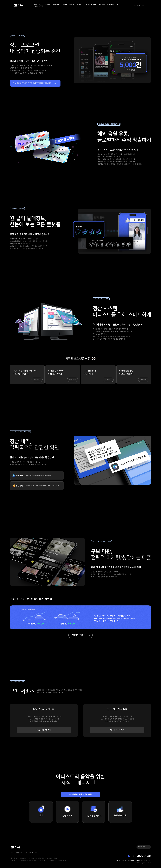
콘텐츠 (72, 5)
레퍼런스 (102, 5)
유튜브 (79, 5)
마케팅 (64, 5)
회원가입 (143, 5)
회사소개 (37, 5)
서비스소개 (46, 5)
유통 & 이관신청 (90, 5)
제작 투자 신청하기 (117, 731)
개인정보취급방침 (32, 854)
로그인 (136, 5)
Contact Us (113, 5)
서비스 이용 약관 (17, 854)
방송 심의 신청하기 (44, 731)
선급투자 (56, 5)
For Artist (38, 6)
